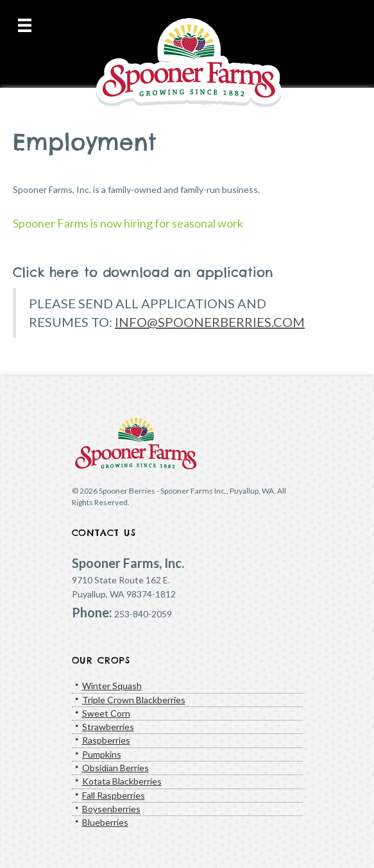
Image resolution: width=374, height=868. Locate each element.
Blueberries (105, 822)
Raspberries (106, 740)
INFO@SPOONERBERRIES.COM (210, 322)
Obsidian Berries (115, 768)
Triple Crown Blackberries (134, 700)
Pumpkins (102, 754)
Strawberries (108, 727)
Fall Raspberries (114, 795)
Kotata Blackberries (122, 781)
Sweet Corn (106, 713)
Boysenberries (111, 809)
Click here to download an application (143, 272)
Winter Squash (112, 686)
